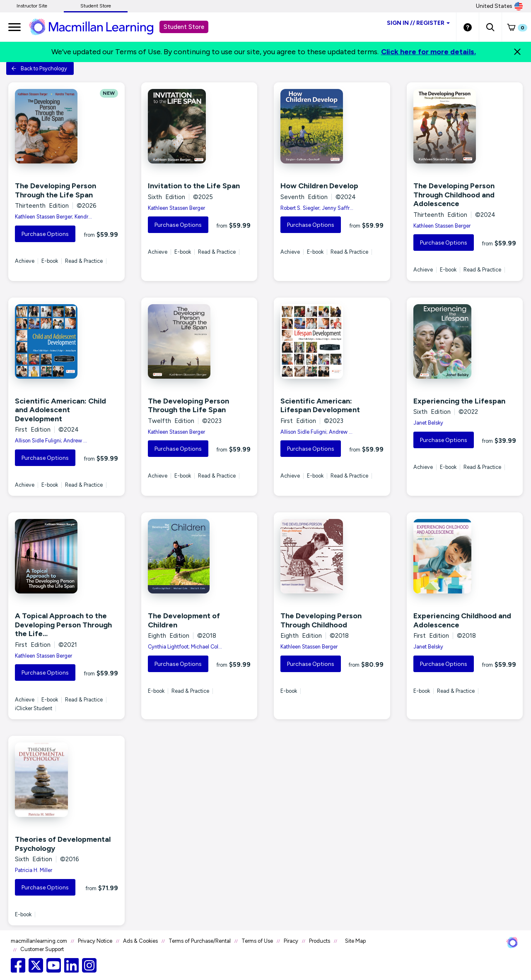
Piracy (291, 941)
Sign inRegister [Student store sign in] (418, 23)
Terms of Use (257, 941)
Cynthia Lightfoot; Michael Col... (185, 647)
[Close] (517, 52)
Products (320, 941)
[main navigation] (14, 27)
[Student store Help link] (468, 27)
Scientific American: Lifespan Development (320, 406)
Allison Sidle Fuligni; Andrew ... (51, 441)
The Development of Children (184, 620)
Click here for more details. (428, 52)
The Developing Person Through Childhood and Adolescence (454, 195)
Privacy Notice (95, 941)
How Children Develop (319, 186)
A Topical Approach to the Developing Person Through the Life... (63, 625)
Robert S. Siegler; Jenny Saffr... (317, 208)
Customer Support (42, 949)
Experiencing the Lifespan (459, 401)
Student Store (96, 6)
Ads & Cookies (140, 941)
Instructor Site (32, 6)
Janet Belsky (428, 423)
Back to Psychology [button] (39, 68)
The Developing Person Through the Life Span (56, 190)
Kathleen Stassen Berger (176, 208)
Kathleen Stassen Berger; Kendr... (53, 217)
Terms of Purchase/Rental (200, 941)
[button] (490, 27)
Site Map (355, 941)
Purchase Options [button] (45, 234)
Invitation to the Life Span (194, 186)
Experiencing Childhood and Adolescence (462, 620)
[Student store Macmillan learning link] (97, 26)
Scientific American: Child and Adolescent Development (60, 410)
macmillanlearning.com (39, 941)
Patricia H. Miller (34, 870)
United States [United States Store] (499, 6)
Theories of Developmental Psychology (63, 844)
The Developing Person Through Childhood (321, 620)
